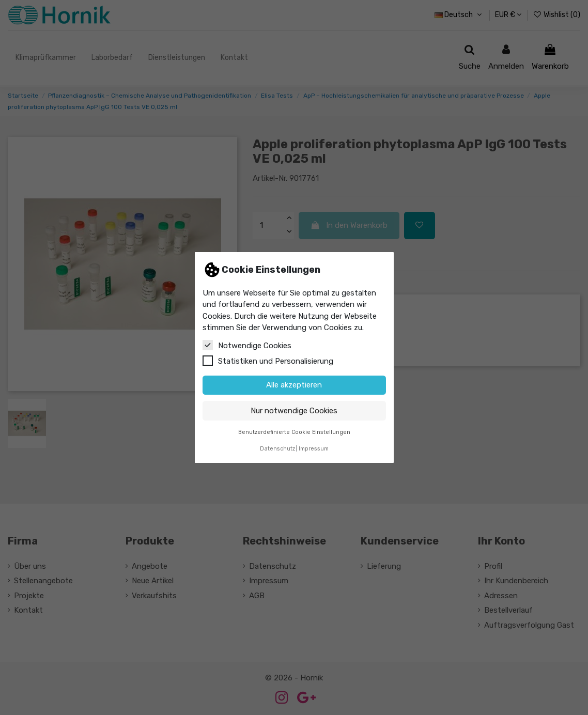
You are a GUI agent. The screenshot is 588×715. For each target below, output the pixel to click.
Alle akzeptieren (294, 385)
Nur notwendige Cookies (294, 411)
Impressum (314, 449)
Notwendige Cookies (247, 345)
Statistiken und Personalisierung (268, 361)
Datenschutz (277, 449)
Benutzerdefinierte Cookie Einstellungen (294, 432)
